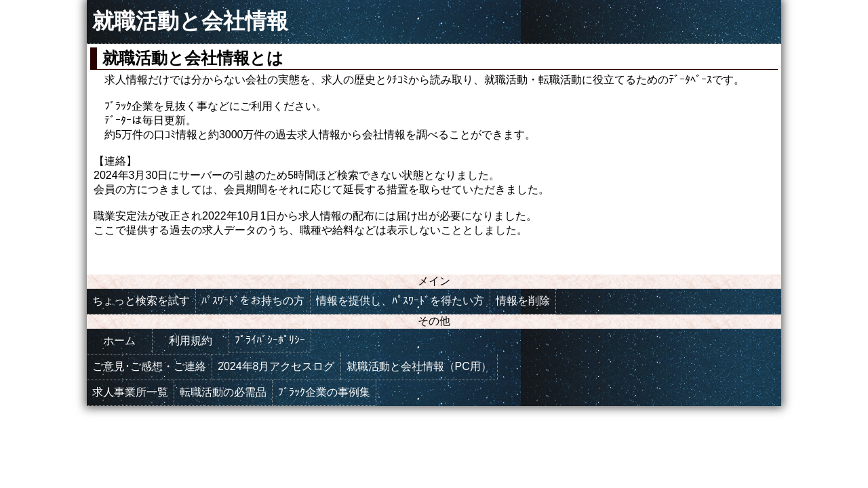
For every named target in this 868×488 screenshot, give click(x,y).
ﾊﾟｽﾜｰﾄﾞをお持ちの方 (253, 301)
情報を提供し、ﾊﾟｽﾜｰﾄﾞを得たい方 (400, 301)
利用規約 (191, 341)
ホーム (119, 341)
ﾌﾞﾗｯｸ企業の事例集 (324, 392)
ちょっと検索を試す (141, 301)
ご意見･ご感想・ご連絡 (149, 366)
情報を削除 (523, 301)
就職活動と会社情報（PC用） (419, 366)
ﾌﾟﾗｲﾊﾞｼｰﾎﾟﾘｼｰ (270, 340)
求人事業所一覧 (130, 392)
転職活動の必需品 (223, 392)
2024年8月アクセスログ (276, 366)
